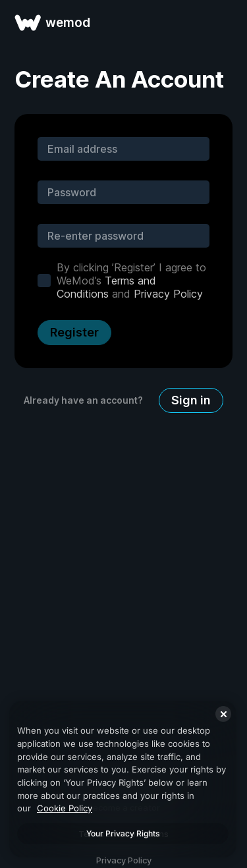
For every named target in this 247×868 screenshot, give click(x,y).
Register (74, 332)
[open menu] (222, 22)
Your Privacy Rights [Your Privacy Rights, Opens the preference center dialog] (123, 833)
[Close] (223, 714)
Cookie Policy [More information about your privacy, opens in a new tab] (65, 808)
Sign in (191, 400)
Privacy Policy (168, 294)
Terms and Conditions (106, 287)
